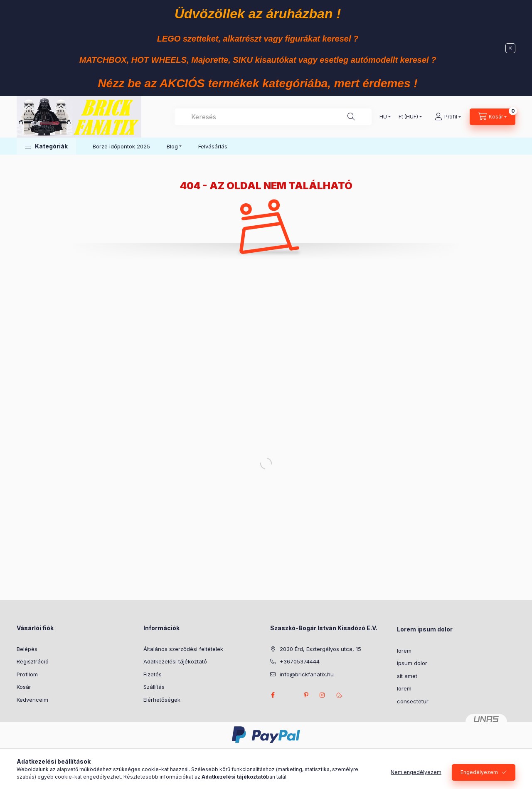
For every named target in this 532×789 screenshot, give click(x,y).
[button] (46, 146)
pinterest (306, 695)
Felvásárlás (213, 146)
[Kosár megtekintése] (493, 117)
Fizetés (153, 674)
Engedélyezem (479, 773)
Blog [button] (172, 146)
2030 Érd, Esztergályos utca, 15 (320, 649)
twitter (289, 695)
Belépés (27, 649)
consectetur (413, 701)
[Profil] (448, 117)
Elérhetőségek (162, 700)
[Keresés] (351, 117)
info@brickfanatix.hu (307, 674)
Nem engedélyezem (416, 773)
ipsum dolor (412, 663)
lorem (404, 651)
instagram (323, 695)
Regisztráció (33, 661)
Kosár (24, 687)
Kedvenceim (32, 700)
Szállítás (154, 687)
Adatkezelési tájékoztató (175, 661)
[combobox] (273, 117)
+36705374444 (300, 661)
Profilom (27, 674)
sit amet (407, 676)
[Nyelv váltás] (383, 117)
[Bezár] (510, 48)
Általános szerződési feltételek (183, 649)
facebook (273, 695)
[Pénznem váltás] (408, 117)
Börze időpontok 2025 (121, 146)
